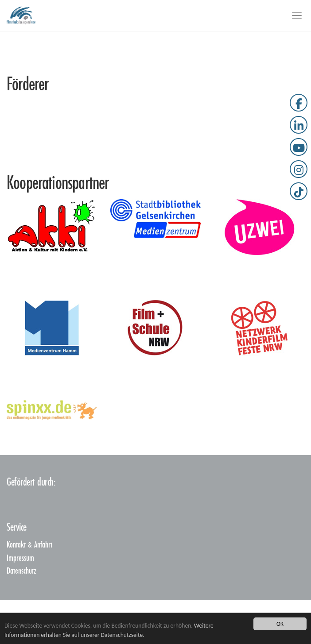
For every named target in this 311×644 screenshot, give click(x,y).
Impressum (20, 558)
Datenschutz (21, 571)
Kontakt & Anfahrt (29, 545)
